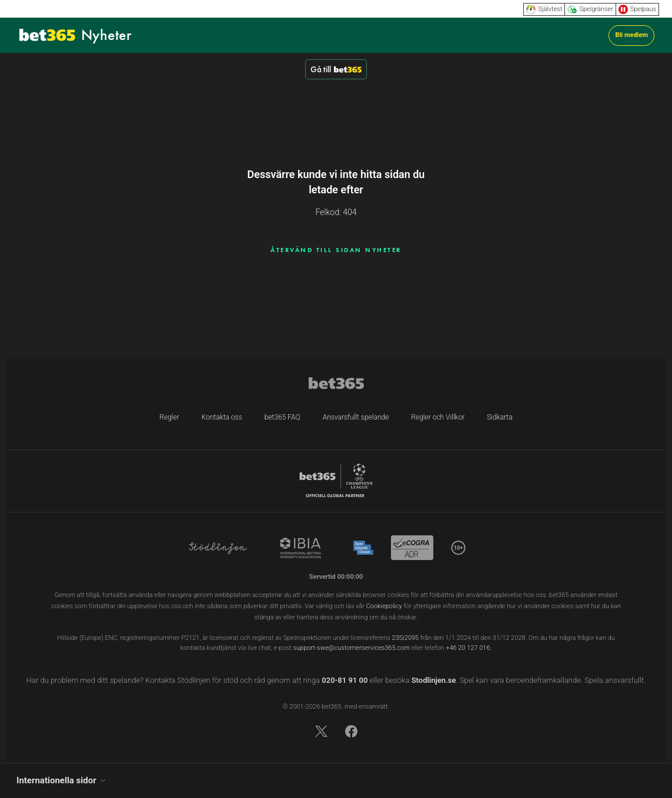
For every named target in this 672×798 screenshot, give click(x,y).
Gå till (336, 69)
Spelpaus (637, 9)
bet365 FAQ (282, 417)
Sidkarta (499, 417)
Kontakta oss (222, 417)
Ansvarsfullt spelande (356, 417)
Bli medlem (631, 35)
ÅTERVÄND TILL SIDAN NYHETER (336, 250)
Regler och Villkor (438, 417)
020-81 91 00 (345, 680)
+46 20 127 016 (468, 648)
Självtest (544, 9)
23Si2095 (406, 638)
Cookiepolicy (384, 606)
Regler (169, 417)
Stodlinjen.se (434, 680)
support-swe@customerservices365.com (351, 648)
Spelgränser (590, 9)
